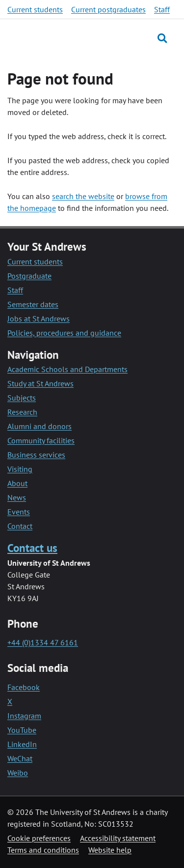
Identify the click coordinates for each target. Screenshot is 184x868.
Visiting (20, 469)
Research (22, 412)
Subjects (22, 398)
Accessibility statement (118, 838)
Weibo (18, 773)
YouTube (22, 730)
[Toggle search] (162, 38)
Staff (162, 9)
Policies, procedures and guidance (64, 333)
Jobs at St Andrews (39, 318)
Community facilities (41, 440)
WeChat (20, 758)
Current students (35, 9)
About (17, 483)
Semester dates (33, 304)
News (17, 497)
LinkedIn (22, 744)
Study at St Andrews (40, 383)
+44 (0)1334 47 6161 (43, 642)
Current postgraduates (108, 9)
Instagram (24, 716)
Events (19, 512)
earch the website (85, 196)
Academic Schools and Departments (67, 369)
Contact (20, 526)
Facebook (24, 687)
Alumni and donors (39, 426)
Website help (110, 850)
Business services (36, 455)
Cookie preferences (39, 838)
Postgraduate (29, 276)
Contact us (32, 548)
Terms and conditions (43, 850)
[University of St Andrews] (54, 38)
